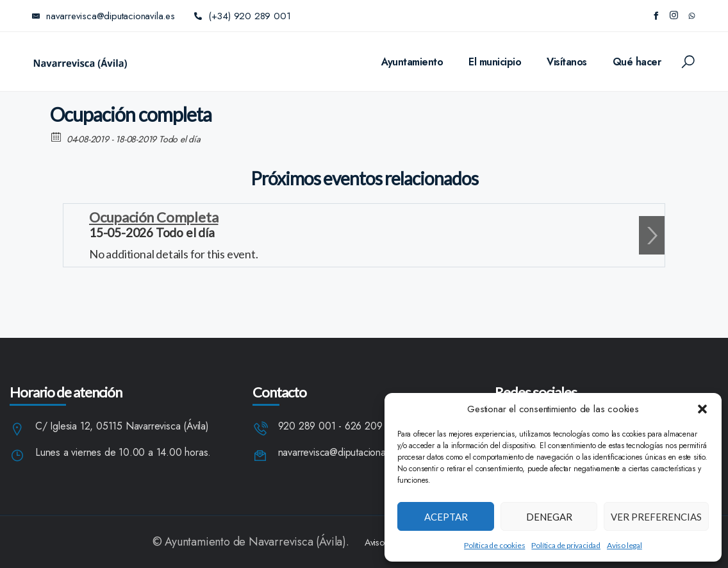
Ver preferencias (656, 517)
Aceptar (446, 517)
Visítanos (567, 62)
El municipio (495, 62)
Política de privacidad (566, 545)
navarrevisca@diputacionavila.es (345, 453)
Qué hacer (637, 62)
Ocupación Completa (153, 217)
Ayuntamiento (412, 62)
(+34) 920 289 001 (243, 16)
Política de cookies (494, 545)
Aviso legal (625, 545)
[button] (702, 409)
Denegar (549, 517)
